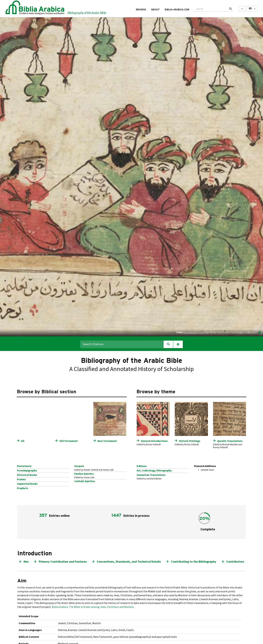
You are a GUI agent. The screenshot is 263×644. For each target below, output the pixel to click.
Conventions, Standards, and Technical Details (129, 562)
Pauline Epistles (84, 474)
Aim (26, 562)
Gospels (79, 466)
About (155, 10)
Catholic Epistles (85, 481)
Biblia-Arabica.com (177, 10)
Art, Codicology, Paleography (154, 471)
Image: (180, 332)
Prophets (23, 488)
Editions (142, 466)
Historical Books (27, 475)
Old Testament (69, 441)
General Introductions (154, 441)
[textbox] (211, 8)
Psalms (21, 479)
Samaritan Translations (151, 475)
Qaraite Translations (230, 441)
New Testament (107, 441)
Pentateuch (24, 466)
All (23, 441)
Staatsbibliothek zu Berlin (194, 333)
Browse (141, 10)
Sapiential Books (27, 484)
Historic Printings (190, 441)
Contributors (235, 562)
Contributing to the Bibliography (194, 562)
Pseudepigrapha (27, 471)
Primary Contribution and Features (63, 562)
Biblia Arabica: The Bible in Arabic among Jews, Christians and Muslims (93, 607)
